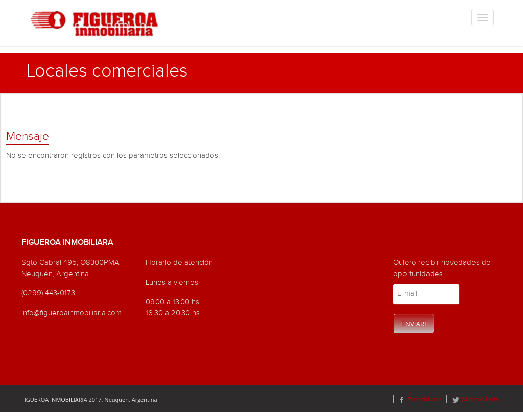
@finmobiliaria (475, 399)
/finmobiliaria (420, 399)
